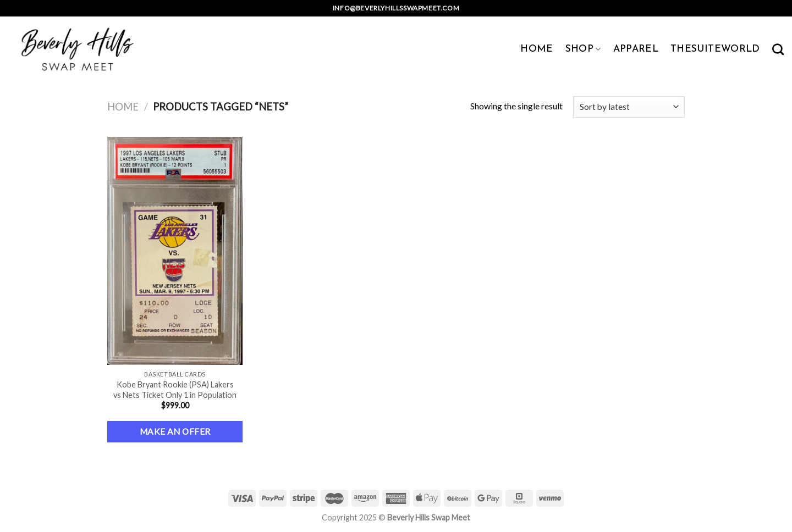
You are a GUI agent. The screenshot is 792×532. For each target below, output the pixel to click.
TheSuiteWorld (715, 49)
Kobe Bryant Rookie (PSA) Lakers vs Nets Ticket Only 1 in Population (175, 390)
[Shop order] (629, 107)
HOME (537, 49)
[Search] (778, 49)
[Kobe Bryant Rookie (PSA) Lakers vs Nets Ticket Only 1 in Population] (175, 251)
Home (123, 107)
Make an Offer (175, 431)
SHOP (583, 49)
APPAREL (636, 49)
